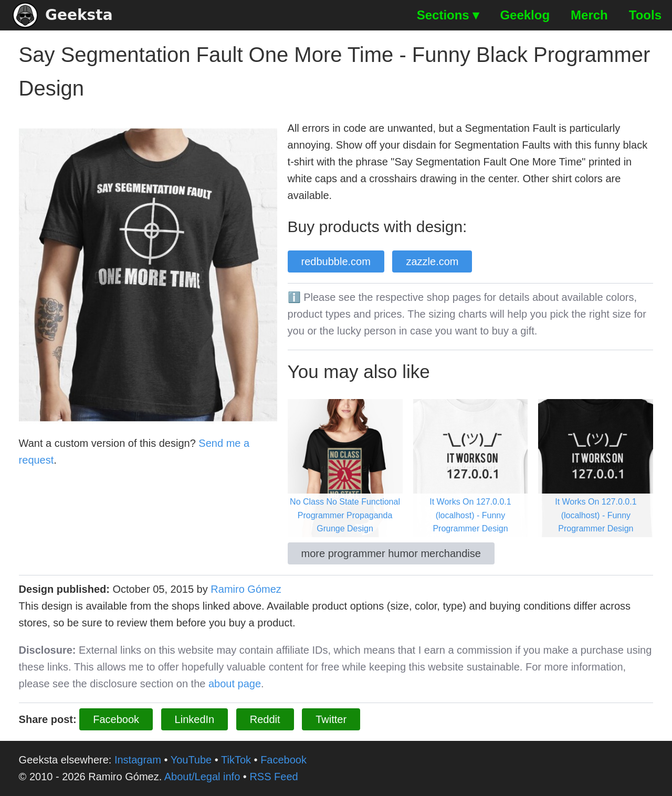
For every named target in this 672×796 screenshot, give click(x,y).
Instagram (138, 760)
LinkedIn (195, 719)
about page (235, 684)
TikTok (236, 760)
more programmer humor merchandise (391, 553)
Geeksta (63, 15)
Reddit (265, 719)
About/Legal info (202, 777)
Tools (645, 15)
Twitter (331, 719)
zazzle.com (432, 261)
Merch (589, 15)
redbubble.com (336, 261)
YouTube (191, 760)
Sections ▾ (448, 15)
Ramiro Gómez (246, 589)
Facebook (116, 719)
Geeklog (525, 15)
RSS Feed (274, 777)
